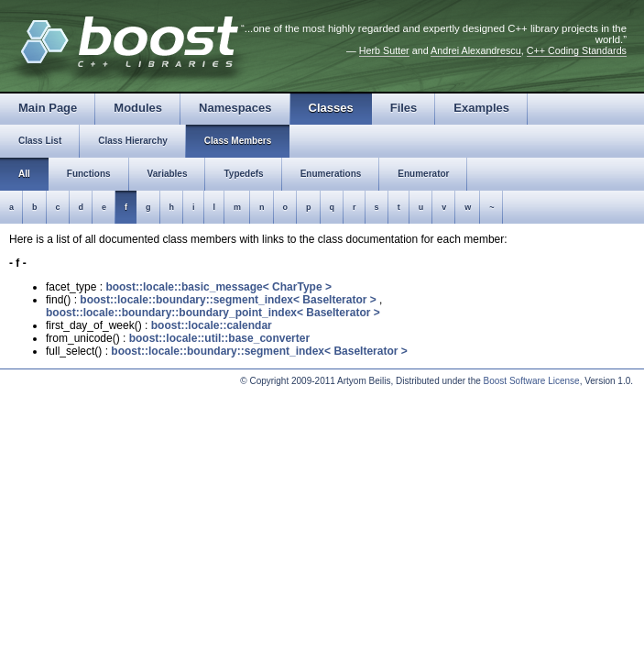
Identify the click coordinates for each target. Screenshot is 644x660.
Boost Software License (532, 381)
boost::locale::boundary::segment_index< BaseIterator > (228, 300)
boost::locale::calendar (212, 325)
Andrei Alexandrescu (476, 50)
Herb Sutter (384, 50)
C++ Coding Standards (577, 50)
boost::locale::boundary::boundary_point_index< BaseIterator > (213, 313)
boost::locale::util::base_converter (219, 338)
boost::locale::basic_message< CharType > (218, 287)
